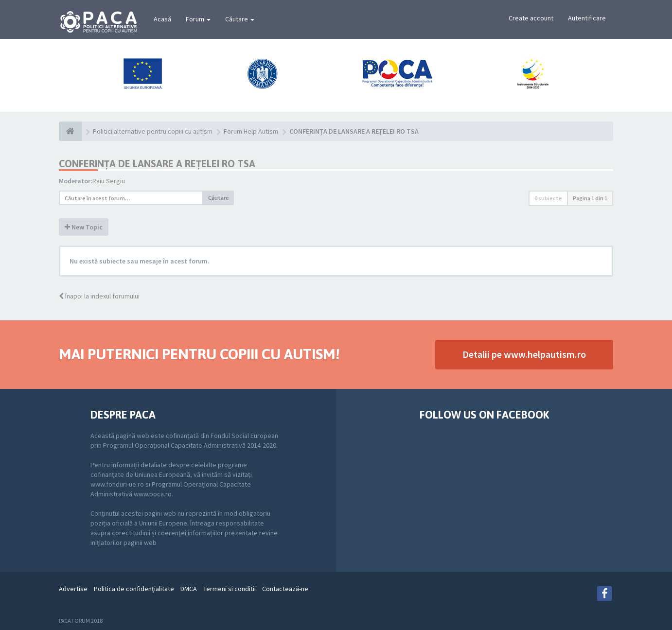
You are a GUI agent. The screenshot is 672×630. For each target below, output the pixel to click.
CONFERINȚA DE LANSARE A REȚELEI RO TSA (157, 164)
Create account (531, 18)
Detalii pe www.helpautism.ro (524, 354)
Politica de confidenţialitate (134, 589)
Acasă (162, 19)
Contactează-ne (285, 589)
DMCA (189, 589)
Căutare (240, 19)
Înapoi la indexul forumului (99, 296)
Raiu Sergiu (109, 181)
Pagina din (590, 198)
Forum (198, 19)
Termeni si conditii (230, 589)
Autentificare (587, 18)
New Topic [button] (84, 227)
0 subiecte (548, 198)
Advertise (73, 589)
